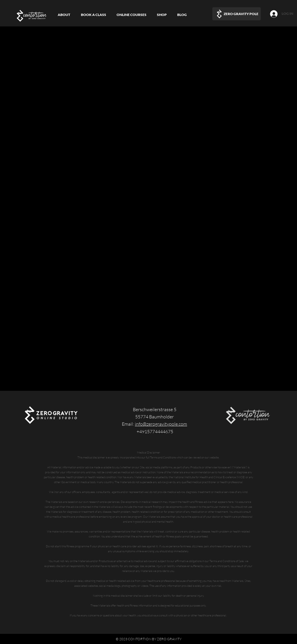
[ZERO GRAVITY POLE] (237, 14)
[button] (132, 15)
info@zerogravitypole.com (161, 424)
